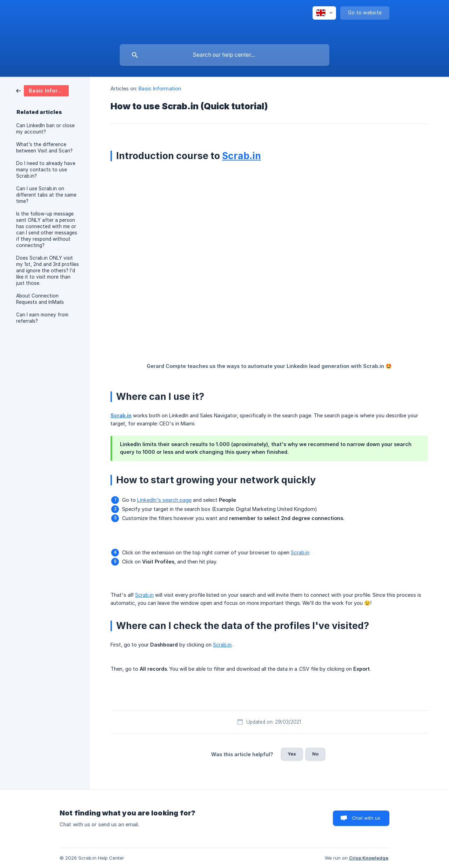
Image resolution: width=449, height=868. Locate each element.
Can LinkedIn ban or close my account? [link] (45, 129)
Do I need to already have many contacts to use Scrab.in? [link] (46, 170)
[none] (324, 13)
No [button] (315, 754)
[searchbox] (224, 55)
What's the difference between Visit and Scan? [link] (44, 148)
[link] (42, 90)
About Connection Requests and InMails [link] (40, 299)
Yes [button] (292, 754)
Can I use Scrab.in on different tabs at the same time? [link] (46, 195)
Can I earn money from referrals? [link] (42, 318)
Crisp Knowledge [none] (369, 858)
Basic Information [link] (160, 88)
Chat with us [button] (366, 818)
